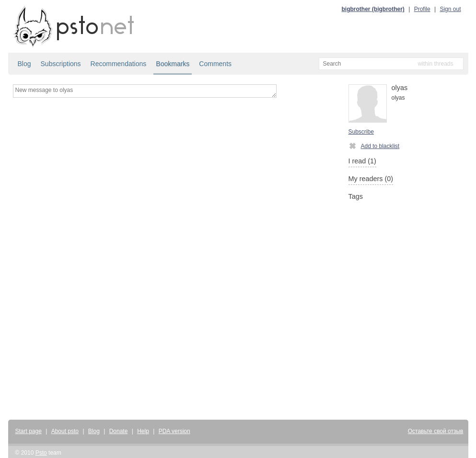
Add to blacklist (374, 146)
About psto (65, 431)
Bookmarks (173, 64)
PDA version (174, 431)
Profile (422, 9)
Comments (215, 64)
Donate (119, 431)
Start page (29, 431)
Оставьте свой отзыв (436, 431)
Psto (41, 453)
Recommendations (119, 64)
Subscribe (361, 132)
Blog (24, 64)
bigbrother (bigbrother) (373, 9)
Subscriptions (61, 64)
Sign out (450, 9)
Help (143, 431)
